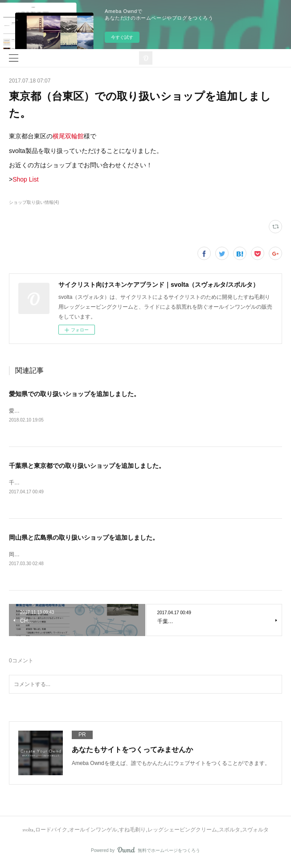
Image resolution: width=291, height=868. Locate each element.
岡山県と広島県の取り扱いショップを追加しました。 (84, 539)
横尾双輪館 (68, 136)
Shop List (25, 179)
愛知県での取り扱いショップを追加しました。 (74, 394)
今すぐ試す (122, 37)
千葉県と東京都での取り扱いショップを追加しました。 (87, 467)
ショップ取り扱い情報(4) (34, 202)
